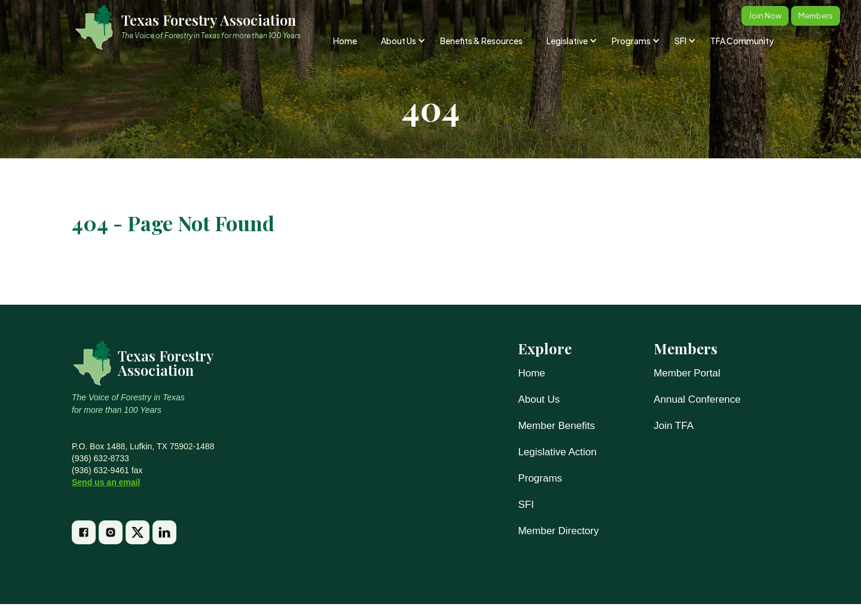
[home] (193, 27)
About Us (539, 399)
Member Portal (687, 373)
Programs (540, 478)
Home (345, 41)
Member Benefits (556, 426)
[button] (402, 41)
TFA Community (742, 41)
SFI (526, 505)
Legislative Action (557, 452)
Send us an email (106, 482)
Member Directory (558, 531)
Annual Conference (697, 399)
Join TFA (674, 426)
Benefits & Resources (481, 41)
